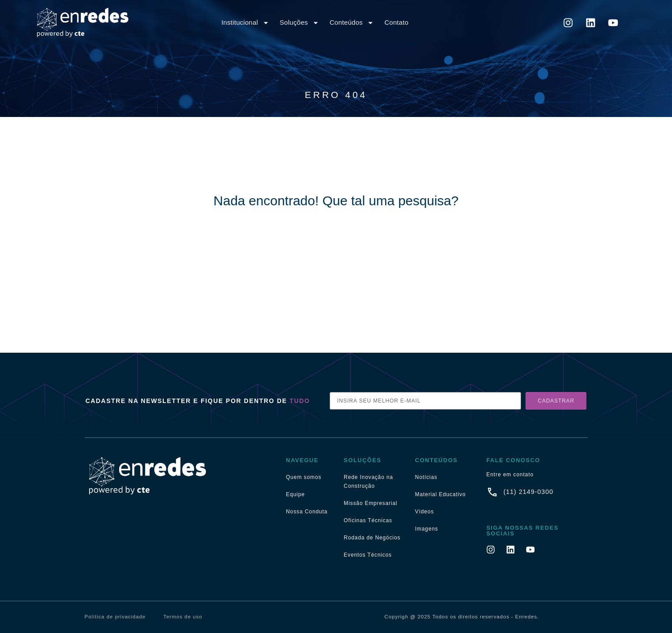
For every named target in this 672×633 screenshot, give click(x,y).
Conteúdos (352, 23)
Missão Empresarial (371, 503)
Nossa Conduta (307, 512)
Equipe (295, 494)
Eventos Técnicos (368, 555)
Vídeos (425, 512)
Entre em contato (510, 475)
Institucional (245, 23)
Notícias (426, 477)
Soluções (299, 23)
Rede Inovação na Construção (368, 482)
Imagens (427, 529)
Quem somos (304, 477)
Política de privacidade (115, 617)
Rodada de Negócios (372, 538)
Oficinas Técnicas (368, 520)
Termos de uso (183, 617)
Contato (396, 22)
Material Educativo (441, 494)
